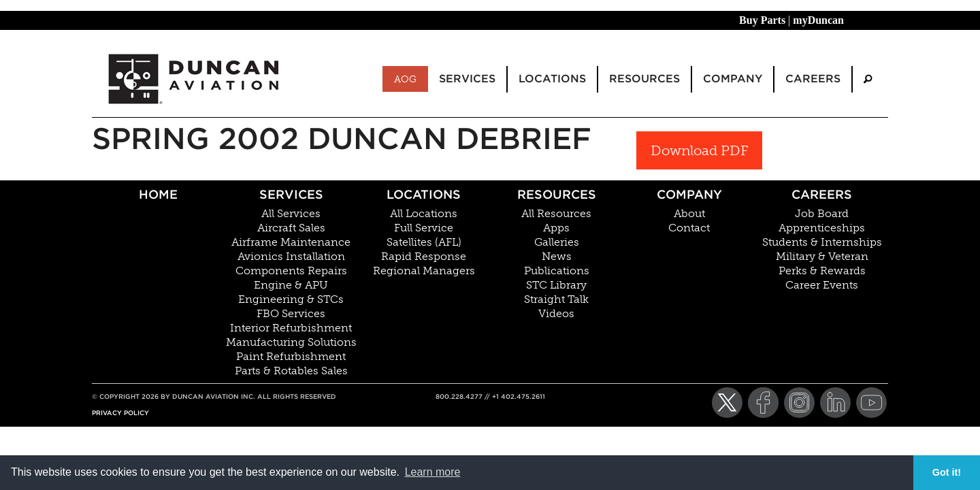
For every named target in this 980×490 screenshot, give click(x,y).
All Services (291, 214)
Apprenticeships (822, 228)
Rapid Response (424, 257)
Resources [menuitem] (644, 79)
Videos (556, 314)
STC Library (556, 285)
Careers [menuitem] (813, 79)
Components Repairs (291, 271)
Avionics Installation (291, 257)
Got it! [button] (947, 472)
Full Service (424, 228)
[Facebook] (763, 403)
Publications (557, 271)
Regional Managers (424, 271)
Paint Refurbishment (291, 357)
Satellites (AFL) (424, 242)
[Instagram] (799, 403)
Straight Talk (556, 299)
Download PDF (699, 150)
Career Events (822, 285)
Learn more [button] (433, 472)
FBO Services (291, 314)
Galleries (557, 242)
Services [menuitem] (467, 79)
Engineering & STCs (291, 299)
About (689, 214)
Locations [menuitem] (552, 79)
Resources (557, 194)
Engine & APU (291, 285)
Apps (556, 228)
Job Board (822, 214)
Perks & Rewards (822, 271)
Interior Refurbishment (291, 328)
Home (158, 194)
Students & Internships (822, 242)
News (557, 257)
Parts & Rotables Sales (291, 371)
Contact (689, 228)
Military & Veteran (822, 257)
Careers (822, 194)
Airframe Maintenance (291, 242)
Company (689, 194)
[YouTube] (871, 403)
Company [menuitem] (733, 79)
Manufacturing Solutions (291, 342)
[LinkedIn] (835, 403)
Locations (424, 194)
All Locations (424, 214)
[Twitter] (727, 403)
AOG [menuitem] (405, 79)
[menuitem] (868, 79)
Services (291, 194)
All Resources (556, 214)
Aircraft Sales (291, 228)
